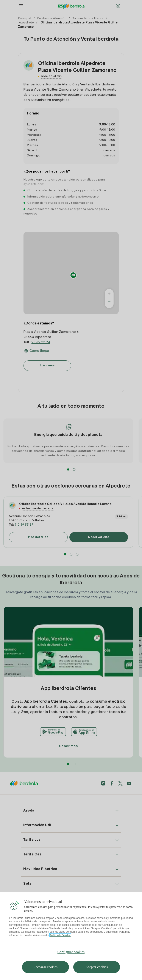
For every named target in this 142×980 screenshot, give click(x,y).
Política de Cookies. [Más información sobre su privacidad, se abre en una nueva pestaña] (60, 935)
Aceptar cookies (97, 967)
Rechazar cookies (45, 967)
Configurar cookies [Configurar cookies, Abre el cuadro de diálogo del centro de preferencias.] (71, 952)
